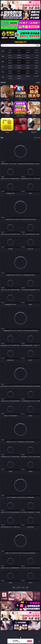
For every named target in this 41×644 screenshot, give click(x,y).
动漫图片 (37, 66)
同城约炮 (10, 76)
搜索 (38, 45)
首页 (14, 587)
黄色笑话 (28, 73)
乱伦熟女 (28, 63)
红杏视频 (10, 78)
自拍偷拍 (19, 55)
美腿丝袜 (10, 68)
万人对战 (28, 50)
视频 (3, 56)
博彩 (3, 51)
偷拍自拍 (19, 61)
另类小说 (19, 73)
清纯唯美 (19, 68)
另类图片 (37, 68)
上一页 (18, 587)
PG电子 (10, 50)
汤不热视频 (37, 76)
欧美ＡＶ (28, 55)
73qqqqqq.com (20, 42)
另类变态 (37, 63)
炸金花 (19, 52)
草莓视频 (28, 76)
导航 (3, 77)
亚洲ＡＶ (10, 55)
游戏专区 (37, 50)
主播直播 (28, 58)
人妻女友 (28, 71)
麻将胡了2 (10, 52)
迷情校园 (10, 73)
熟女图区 (28, 68)
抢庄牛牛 (37, 52)
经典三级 (19, 63)
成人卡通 (28, 61)
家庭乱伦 (19, 71)
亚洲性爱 (10, 61)
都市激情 (10, 71)
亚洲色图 (19, 66)
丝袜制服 (19, 58)
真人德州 (19, 50)
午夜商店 (19, 76)
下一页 (23, 587)
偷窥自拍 (10, 66)
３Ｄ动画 (37, 55)
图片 (3, 67)
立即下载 (30, 641)
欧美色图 (28, 66)
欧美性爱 (37, 61)
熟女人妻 (10, 58)
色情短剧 (19, 78)
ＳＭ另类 (37, 58)
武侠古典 (37, 71)
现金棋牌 (28, 52)
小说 (3, 72)
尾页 (27, 587)
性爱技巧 (37, 73)
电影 (3, 61)
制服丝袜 (10, 63)
